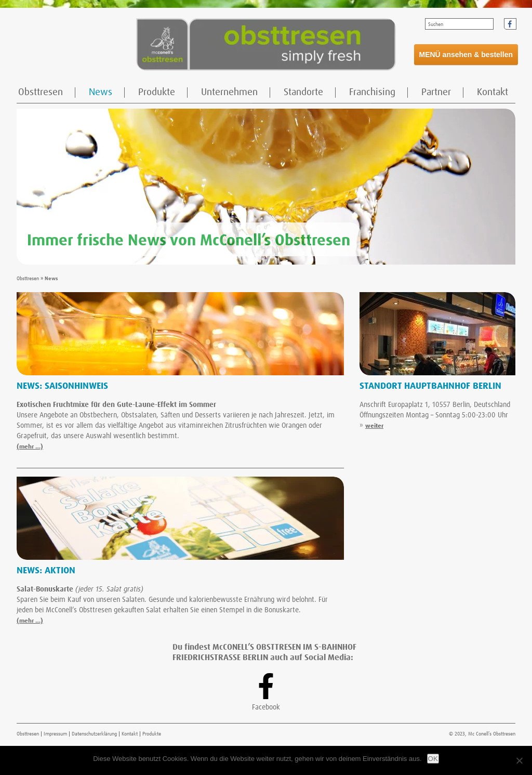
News (101, 92)
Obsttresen (41, 92)
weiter (374, 426)
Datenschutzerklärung (94, 734)
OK (433, 759)
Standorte (303, 92)
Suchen (436, 24)
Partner (436, 92)
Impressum (55, 734)
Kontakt (493, 92)
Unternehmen (229, 92)
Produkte (157, 92)
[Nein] (519, 760)
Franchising (372, 92)
